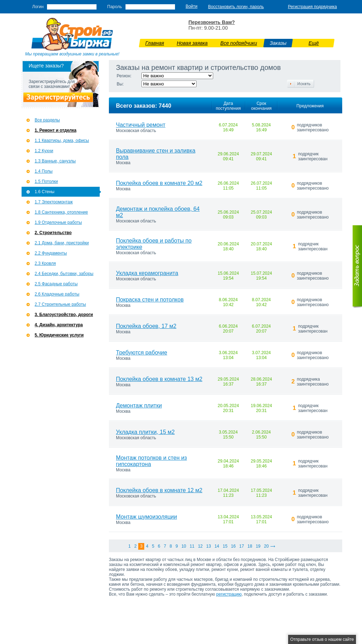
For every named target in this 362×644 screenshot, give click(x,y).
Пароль (115, 7)
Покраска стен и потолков (150, 300)
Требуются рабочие (142, 353)
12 (200, 546)
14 (217, 546)
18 (250, 546)
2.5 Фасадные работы (56, 284)
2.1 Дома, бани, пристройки (62, 243)
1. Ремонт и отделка (56, 130)
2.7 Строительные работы (60, 304)
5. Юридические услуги (59, 335)
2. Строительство (53, 233)
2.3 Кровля (45, 263)
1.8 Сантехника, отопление (61, 212)
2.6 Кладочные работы (57, 294)
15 (225, 546)
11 (192, 546)
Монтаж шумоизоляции (147, 517)
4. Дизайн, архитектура (59, 325)
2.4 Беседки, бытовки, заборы (64, 274)
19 (258, 546)
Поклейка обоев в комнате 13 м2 (159, 379)
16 (233, 546)
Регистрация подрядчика (312, 7)
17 (242, 546)
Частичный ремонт (141, 125)
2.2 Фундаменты (51, 253)
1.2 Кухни (44, 151)
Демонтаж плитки (139, 406)
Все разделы (47, 120)
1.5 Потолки (46, 181)
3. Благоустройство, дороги (64, 315)
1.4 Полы (44, 171)
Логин (38, 7)
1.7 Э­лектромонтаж (54, 202)
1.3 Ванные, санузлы (55, 161)
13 (208, 546)
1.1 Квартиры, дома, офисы (62, 141)
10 (184, 546)
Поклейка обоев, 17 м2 (146, 326)
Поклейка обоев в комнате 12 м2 (159, 490)
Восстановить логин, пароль (236, 7)
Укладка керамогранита (147, 273)
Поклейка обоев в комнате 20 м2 (159, 183)
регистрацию (229, 594)
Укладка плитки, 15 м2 (145, 432)
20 (266, 546)
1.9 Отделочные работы (58, 222)
